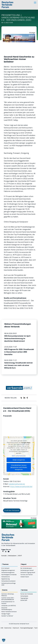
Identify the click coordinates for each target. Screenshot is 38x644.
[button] (4, 640)
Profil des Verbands (12, 510)
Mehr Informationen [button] (19, 456)
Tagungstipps (24, 598)
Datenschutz (8, 628)
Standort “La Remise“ (7, 616)
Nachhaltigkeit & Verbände (9, 575)
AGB (2, 628)
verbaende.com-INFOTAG (9, 606)
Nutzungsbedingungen (27, 628)
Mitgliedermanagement (8, 570)
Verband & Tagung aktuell (28, 572)
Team (36, 628)
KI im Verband (5, 568)
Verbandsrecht (6, 577)
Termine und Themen (27, 575)
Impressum (16, 628)
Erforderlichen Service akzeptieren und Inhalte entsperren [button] (19, 467)
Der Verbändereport (26, 568)
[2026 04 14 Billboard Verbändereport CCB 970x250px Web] (19, 35)
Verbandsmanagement (8, 572)
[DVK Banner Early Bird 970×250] (19, 521)
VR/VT (20, 556)
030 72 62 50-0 (15, 481)
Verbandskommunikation (8, 581)
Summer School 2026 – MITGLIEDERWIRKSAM (8, 599)
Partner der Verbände (27, 594)
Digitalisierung (6, 579)
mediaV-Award (25, 577)
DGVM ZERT (24, 600)
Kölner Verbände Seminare (9, 612)
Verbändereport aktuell (27, 570)
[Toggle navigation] (35, 3)
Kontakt (4, 556)
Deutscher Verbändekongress (7, 609)
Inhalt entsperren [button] (19, 460)
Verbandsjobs (24, 596)
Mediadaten (12, 556)
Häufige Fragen (6, 614)
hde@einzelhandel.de (17, 484)
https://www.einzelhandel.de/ (21, 487)
